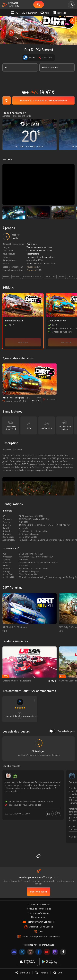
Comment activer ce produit (40, 250)
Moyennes (31, 267)
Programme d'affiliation (39, 913)
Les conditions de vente (39, 904)
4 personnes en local (32, 277)
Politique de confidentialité (38, 909)
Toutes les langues (62, 731)
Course (46, 264)
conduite (16, 277)
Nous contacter (38, 917)
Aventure (38, 264)
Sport (53, 264)
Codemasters (33, 254)
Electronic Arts (34, 257)
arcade (62, 277)
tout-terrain (50, 277)
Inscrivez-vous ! (38, 892)
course (6, 277)
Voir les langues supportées (39, 247)
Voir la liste (32, 244)
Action (30, 264)
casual (71, 277)
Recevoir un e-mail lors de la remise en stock (43, 100)
